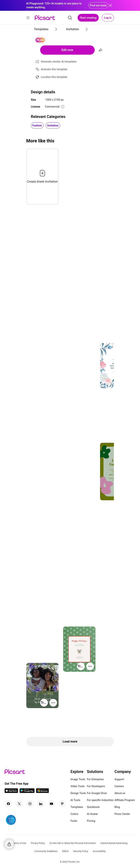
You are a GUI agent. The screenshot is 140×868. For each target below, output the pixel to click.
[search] (70, 18)
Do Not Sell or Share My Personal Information (73, 843)
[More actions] (90, 666)
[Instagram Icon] (30, 804)
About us (120, 793)
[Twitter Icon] (19, 804)
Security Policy (81, 851)
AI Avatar (92, 814)
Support (119, 779)
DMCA (65, 851)
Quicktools (93, 807)
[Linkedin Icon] (41, 804)
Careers (119, 786)
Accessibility (99, 851)
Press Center (122, 814)
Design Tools (78, 793)
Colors (74, 814)
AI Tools (75, 800)
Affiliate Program (125, 800)
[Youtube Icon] (51, 804)
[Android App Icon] (27, 792)
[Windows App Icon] (42, 792)
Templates (77, 807)
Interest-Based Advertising (114, 843)
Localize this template (54, 77)
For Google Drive (97, 793)
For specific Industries (100, 800)
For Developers (96, 786)
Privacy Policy (38, 843)
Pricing (91, 821)
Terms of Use (19, 843)
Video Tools (77, 786)
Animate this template (54, 69)
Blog (117, 807)
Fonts (74, 821)
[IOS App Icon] (11, 792)
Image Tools (78, 779)
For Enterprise (95, 779)
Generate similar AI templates (59, 62)
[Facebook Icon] (8, 804)
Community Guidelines (46, 851)
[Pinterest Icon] (62, 804)
